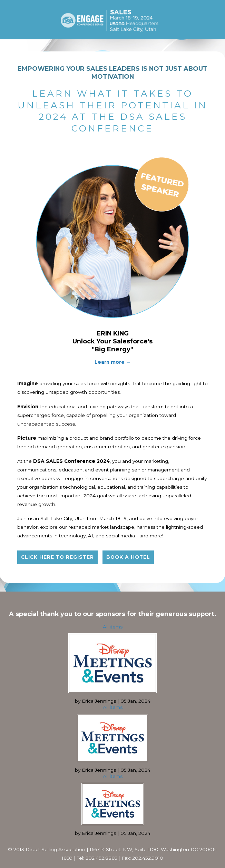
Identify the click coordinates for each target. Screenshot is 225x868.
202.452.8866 (101, 858)
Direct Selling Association (55, 849)
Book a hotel (128, 557)
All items (113, 627)
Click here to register (57, 557)
